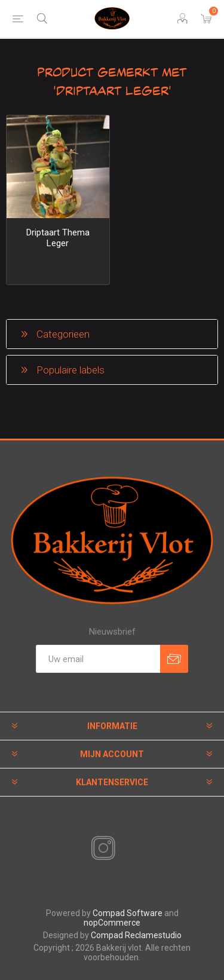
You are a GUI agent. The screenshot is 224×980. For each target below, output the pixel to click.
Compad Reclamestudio (136, 935)
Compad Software (128, 913)
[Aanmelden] (98, 659)
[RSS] (124, 849)
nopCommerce (112, 923)
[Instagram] (101, 849)
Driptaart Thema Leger (58, 238)
